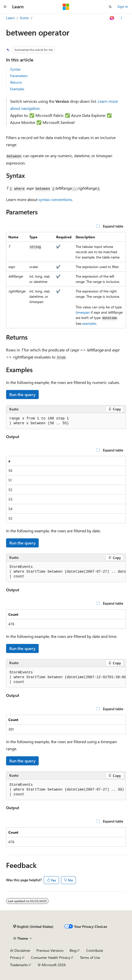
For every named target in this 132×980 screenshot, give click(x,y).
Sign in (123, 6)
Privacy (16, 957)
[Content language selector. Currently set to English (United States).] (33, 927)
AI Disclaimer (20, 950)
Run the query (22, 394)
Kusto (24, 18)
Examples (17, 89)
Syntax (15, 69)
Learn (10, 18)
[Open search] (110, 7)
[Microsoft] (66, 7)
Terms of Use (90, 957)
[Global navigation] (5, 7)
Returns (16, 82)
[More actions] (122, 18)
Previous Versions (50, 950)
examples (89, 323)
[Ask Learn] (112, 18)
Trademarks (19, 965)
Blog (73, 950)
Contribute (95, 950)
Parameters (19, 76)
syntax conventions (55, 199)
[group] (66, 572)
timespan (83, 312)
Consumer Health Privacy (51, 957)
